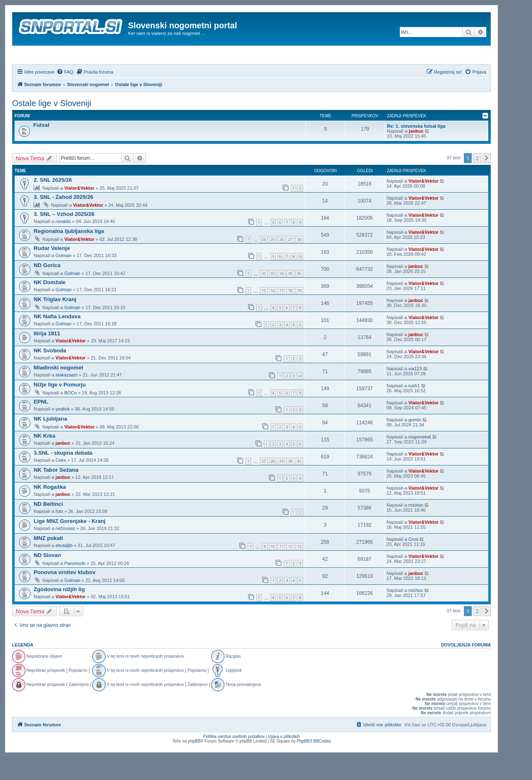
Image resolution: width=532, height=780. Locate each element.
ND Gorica (47, 288)
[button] (487, 181)
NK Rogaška (50, 509)
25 (273, 262)
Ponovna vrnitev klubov (65, 595)
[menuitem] (65, 94)
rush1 (414, 408)
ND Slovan (47, 578)
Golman (64, 278)
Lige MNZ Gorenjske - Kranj (70, 544)
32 (264, 296)
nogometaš (420, 459)
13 (299, 569)
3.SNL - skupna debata (63, 475)
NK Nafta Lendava (57, 339)
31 (299, 484)
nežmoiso (65, 551)
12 (290, 569)
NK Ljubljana (50, 441)
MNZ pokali (48, 561)
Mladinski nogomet (58, 390)
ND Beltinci (48, 526)
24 (264, 262)
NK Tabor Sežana (56, 492)
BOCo (71, 415)
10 (273, 569)
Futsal (41, 147)
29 (281, 484)
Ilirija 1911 (47, 356)
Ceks (61, 483)
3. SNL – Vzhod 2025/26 (64, 236)
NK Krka (44, 458)
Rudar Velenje (52, 271)
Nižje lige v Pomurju (60, 407)
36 (299, 296)
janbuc (416, 154)
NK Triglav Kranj (55, 322)
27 (290, 262)
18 (290, 313)
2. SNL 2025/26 (53, 202)
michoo (416, 527)
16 (273, 313)
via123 (415, 391)
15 (264, 313)
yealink (63, 431)
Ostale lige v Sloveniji (52, 126)
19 (299, 313)
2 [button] (477, 181)
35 (290, 296)
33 (273, 296)
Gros (414, 562)
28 (299, 262)
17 (281, 313)
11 (281, 569)
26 (281, 262)
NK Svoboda (50, 373)
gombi (415, 442)
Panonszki (75, 586)
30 (290, 484)
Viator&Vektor (80, 210)
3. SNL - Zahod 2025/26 (63, 219)
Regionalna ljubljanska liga (69, 254)
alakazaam (67, 397)
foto (59, 534)
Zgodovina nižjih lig (59, 612)
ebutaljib (64, 568)
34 (281, 296)
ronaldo (63, 244)
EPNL (41, 424)
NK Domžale (50, 305)
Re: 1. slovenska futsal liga (416, 149)
